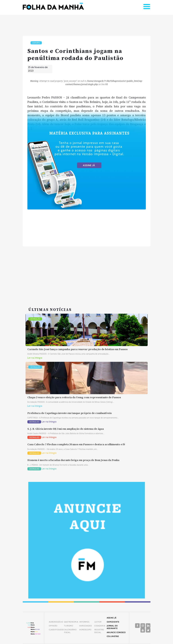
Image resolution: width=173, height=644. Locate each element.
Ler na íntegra (35, 358)
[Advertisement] (87, 272)
